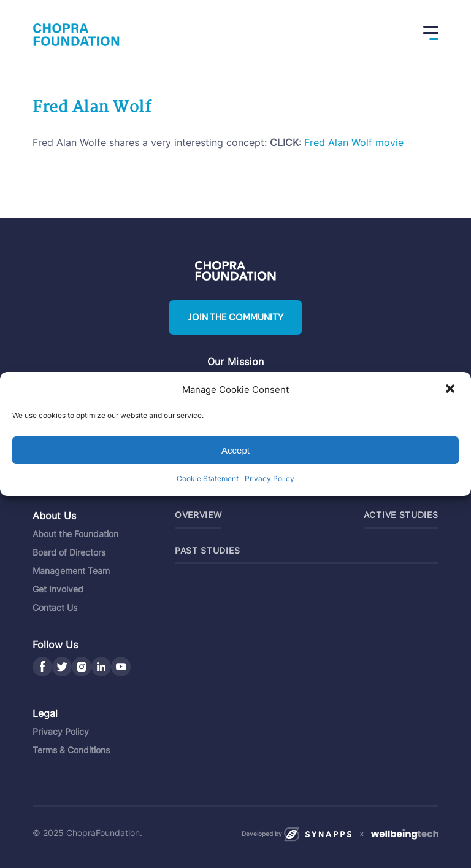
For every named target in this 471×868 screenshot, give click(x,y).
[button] (451, 390)
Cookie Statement (208, 479)
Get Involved (58, 589)
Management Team (71, 571)
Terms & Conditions (71, 750)
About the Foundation (75, 534)
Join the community (235, 317)
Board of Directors (69, 552)
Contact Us (55, 607)
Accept (235, 450)
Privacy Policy (270, 479)
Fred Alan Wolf (92, 108)
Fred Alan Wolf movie (354, 142)
